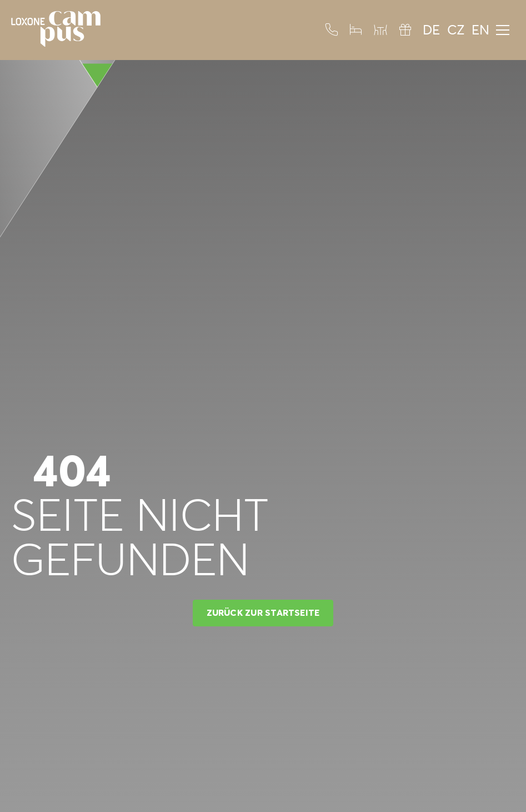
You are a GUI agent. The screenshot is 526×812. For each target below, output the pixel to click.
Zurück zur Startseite (263, 612)
